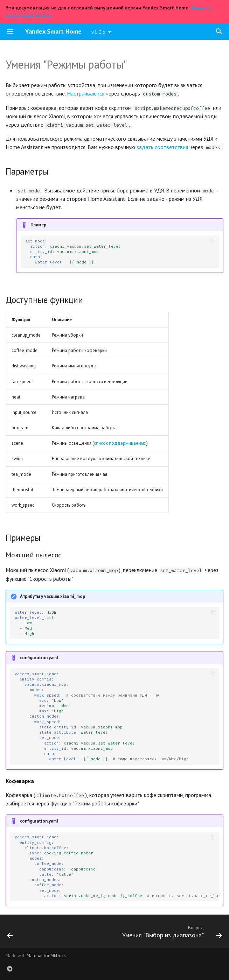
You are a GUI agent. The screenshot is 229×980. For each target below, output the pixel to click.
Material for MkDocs (46, 956)
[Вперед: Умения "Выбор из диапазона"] (171, 933)
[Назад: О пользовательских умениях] (10, 933)
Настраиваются (86, 93)
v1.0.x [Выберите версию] (98, 32)
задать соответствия (162, 147)
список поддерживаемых (120, 443)
